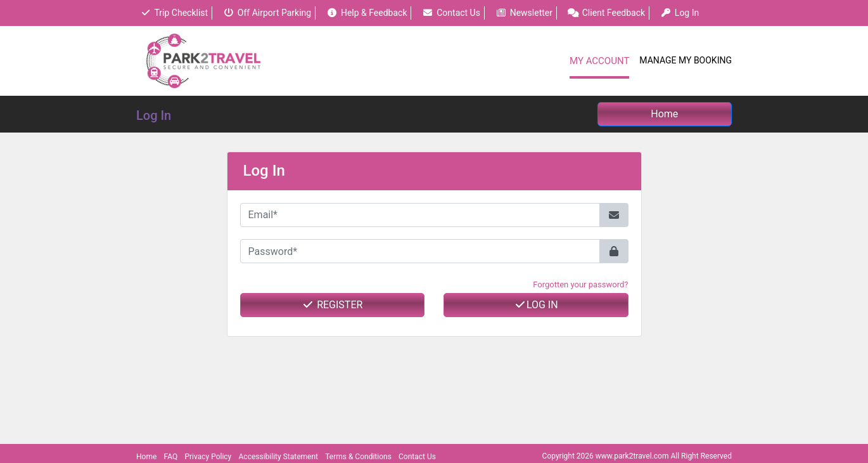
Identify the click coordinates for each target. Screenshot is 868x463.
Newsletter (524, 13)
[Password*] (420, 251)
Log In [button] (680, 13)
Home (146, 457)
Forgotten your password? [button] (580, 284)
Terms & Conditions (358, 457)
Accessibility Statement (278, 457)
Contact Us (451, 13)
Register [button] (332, 305)
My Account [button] (599, 61)
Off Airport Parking (267, 13)
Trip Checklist (174, 13)
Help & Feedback (367, 13)
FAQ (171, 457)
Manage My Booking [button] (686, 60)
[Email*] (420, 215)
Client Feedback (606, 13)
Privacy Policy (208, 457)
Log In (536, 305)
